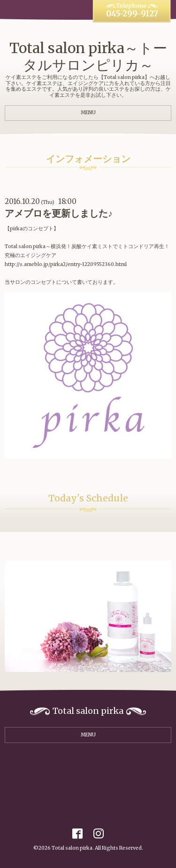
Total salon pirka (72, 848)
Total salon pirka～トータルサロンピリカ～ (88, 56)
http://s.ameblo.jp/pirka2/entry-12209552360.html (66, 264)
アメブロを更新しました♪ (59, 213)
